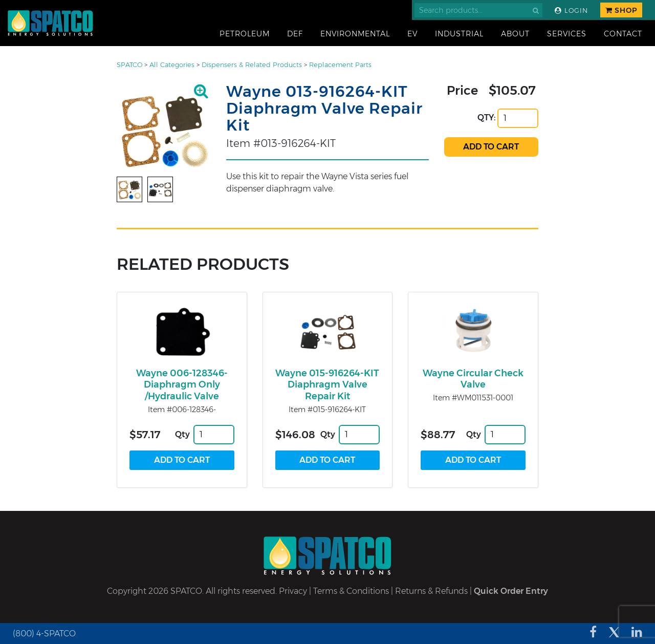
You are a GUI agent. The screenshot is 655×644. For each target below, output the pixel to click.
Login (571, 10)
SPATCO (129, 65)
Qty (182, 434)
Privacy (293, 591)
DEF (295, 34)
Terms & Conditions (351, 591)
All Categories (172, 65)
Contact (623, 34)
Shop (621, 10)
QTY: (487, 117)
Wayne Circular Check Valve (473, 379)
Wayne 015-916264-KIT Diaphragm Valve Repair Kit (327, 385)
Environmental (355, 34)
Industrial (459, 34)
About (515, 34)
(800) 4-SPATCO (44, 634)
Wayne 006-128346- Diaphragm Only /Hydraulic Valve (182, 385)
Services (567, 34)
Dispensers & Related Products (252, 65)
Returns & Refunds (431, 591)
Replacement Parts (340, 65)
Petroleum (245, 34)
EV (412, 34)
